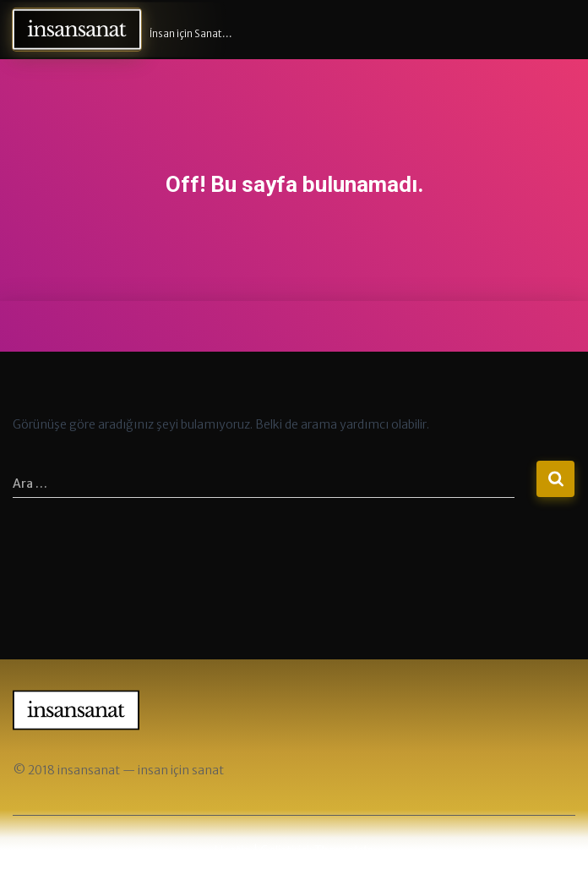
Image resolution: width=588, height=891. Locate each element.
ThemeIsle (344, 850)
